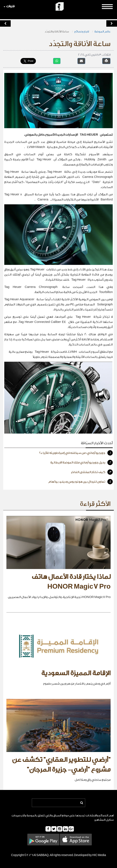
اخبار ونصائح (82, 31)
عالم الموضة (102, 31)
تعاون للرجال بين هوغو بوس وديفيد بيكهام (80, 482)
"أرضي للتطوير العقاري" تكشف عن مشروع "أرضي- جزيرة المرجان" (61, 765)
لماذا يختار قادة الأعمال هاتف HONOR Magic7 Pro (71, 582)
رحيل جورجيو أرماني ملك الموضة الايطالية (82, 462)
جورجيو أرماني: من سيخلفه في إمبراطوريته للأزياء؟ (76, 453)
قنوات (9, 6)
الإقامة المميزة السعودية (76, 673)
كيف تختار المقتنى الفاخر (92, 472)
